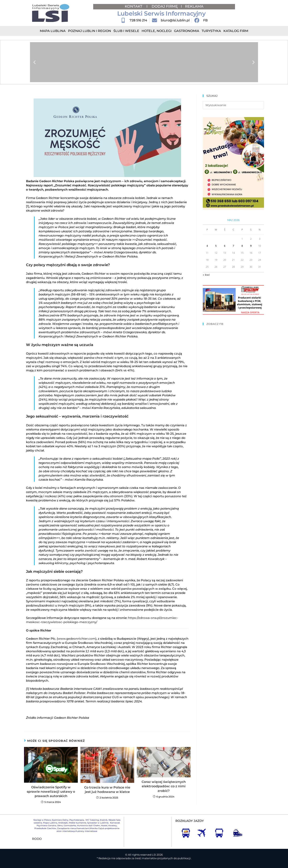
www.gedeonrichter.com (77, 639)
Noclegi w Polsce (42, 820)
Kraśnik (104, 820)
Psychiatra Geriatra (46, 826)
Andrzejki (63, 823)
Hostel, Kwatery (109, 826)
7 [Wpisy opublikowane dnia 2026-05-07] (233, 246)
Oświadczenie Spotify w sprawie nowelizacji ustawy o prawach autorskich (51, 792)
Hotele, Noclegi (157, 31)
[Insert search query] (233, 105)
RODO (37, 839)
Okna (60, 826)
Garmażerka (70, 826)
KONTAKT (134, 6)
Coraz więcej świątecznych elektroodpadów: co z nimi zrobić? (164, 786)
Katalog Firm (236, 31)
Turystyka (211, 31)
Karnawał (114, 823)
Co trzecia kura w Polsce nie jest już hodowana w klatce (107, 790)
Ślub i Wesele (126, 31)
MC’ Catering (92, 820)
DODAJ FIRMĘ (165, 6)
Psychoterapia (77, 820)
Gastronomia (187, 31)
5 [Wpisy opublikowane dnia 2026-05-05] (216, 246)
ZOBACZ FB (215, 324)
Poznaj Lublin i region (89, 31)
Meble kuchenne (77, 823)
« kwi (206, 275)
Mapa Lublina (53, 31)
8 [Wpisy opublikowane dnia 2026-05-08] (242, 246)
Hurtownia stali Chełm (88, 826)
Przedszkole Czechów (45, 828)
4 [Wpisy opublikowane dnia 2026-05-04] (207, 246)
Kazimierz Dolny (60, 820)
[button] (34, 62)
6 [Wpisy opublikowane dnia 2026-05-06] (225, 246)
